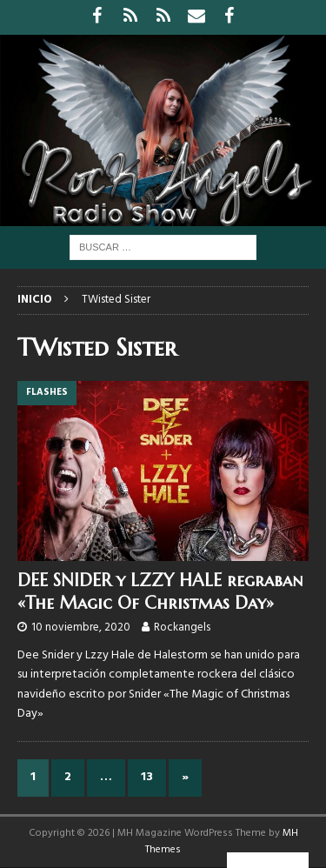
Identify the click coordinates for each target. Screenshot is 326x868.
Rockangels (182, 628)
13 (147, 777)
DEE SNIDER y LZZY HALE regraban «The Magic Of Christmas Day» (160, 592)
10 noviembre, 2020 (81, 628)
